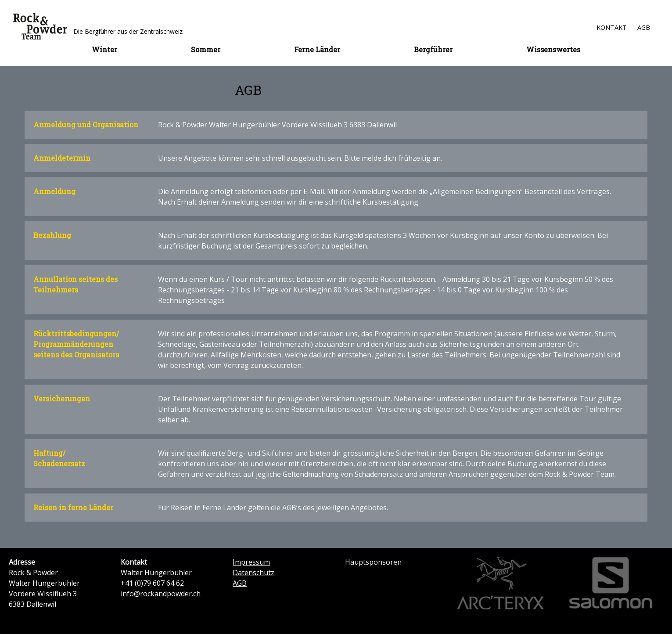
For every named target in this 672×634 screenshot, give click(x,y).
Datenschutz (253, 573)
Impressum (251, 562)
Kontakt (612, 27)
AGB (644, 27)
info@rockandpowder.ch (161, 594)
